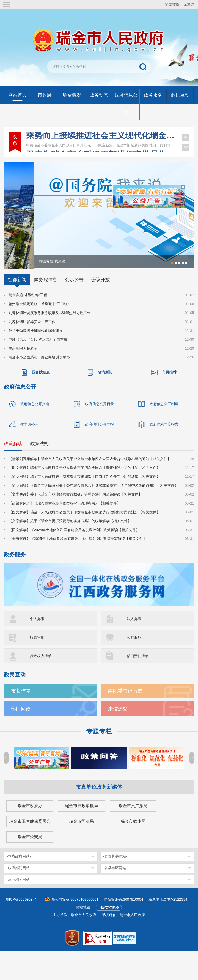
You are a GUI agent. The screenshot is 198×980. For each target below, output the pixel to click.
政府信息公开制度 (164, 422)
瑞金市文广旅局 (133, 825)
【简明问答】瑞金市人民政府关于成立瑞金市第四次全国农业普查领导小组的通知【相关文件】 (84, 495)
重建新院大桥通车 (23, 367)
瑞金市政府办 (30, 825)
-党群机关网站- (115, 875)
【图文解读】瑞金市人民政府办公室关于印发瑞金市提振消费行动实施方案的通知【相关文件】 (84, 531)
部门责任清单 (138, 675)
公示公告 (74, 299)
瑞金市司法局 (81, 840)
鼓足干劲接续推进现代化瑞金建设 (36, 349)
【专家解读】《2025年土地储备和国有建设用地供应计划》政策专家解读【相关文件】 (77, 558)
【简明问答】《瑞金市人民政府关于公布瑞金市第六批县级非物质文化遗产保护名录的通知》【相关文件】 (93, 504)
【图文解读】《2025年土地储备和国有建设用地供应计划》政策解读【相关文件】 (74, 548)
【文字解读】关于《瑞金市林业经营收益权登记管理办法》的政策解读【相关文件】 (75, 513)
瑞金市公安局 (30, 856)
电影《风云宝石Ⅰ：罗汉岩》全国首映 (38, 358)
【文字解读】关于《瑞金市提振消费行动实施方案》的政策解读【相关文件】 (70, 540)
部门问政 (21, 728)
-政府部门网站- (19, 887)
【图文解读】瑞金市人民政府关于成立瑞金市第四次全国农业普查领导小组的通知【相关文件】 (84, 486)
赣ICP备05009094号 (22, 918)
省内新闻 (105, 391)
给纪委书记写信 (125, 710)
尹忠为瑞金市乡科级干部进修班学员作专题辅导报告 (101, 146)
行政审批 (37, 656)
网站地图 (83, 926)
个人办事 (37, 638)
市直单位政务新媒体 (99, 806)
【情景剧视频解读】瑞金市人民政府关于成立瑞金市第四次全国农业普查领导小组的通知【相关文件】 (90, 477)
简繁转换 (172, 4)
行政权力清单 (41, 675)
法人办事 (134, 638)
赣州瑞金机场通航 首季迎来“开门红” (39, 323)
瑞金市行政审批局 (81, 825)
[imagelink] (124, 957)
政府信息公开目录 (100, 422)
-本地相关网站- (19, 898)
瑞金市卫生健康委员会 (30, 840)
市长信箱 (21, 710)
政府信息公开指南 (35, 422)
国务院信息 (46, 299)
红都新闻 (17, 299)
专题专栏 (99, 750)
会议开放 (101, 299)
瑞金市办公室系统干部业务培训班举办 (39, 376)
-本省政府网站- (19, 875)
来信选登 (118, 728)
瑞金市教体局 (133, 840)
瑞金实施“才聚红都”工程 (28, 314)
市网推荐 (169, 391)
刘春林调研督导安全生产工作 (32, 340)
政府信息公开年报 (100, 443)
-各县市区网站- (115, 887)
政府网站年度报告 (164, 443)
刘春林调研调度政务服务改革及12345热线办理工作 (50, 332)
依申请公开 (29, 443)
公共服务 (134, 656)
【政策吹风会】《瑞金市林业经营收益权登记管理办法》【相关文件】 (64, 522)
